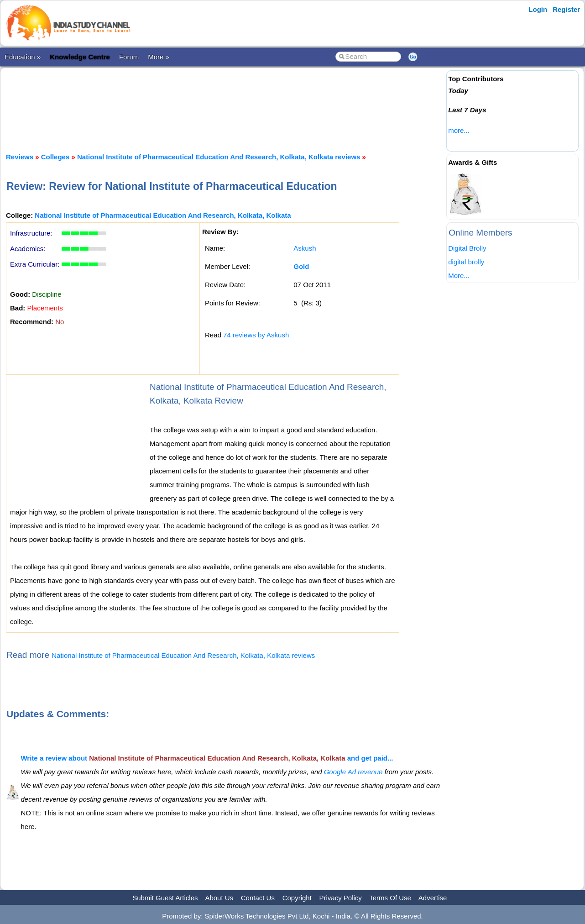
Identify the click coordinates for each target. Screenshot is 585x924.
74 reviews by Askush (256, 335)
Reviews (20, 157)
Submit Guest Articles (165, 898)
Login (538, 9)
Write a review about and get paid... (207, 758)
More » (159, 57)
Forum (129, 57)
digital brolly (466, 262)
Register (566, 9)
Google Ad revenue (353, 772)
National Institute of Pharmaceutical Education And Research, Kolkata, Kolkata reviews (219, 157)
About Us (219, 898)
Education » (23, 57)
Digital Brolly (467, 248)
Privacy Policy (341, 898)
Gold (301, 266)
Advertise (433, 898)
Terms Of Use (390, 898)
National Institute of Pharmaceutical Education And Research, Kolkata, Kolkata (163, 215)
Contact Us (258, 898)
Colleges (55, 157)
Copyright (297, 898)
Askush (305, 248)
